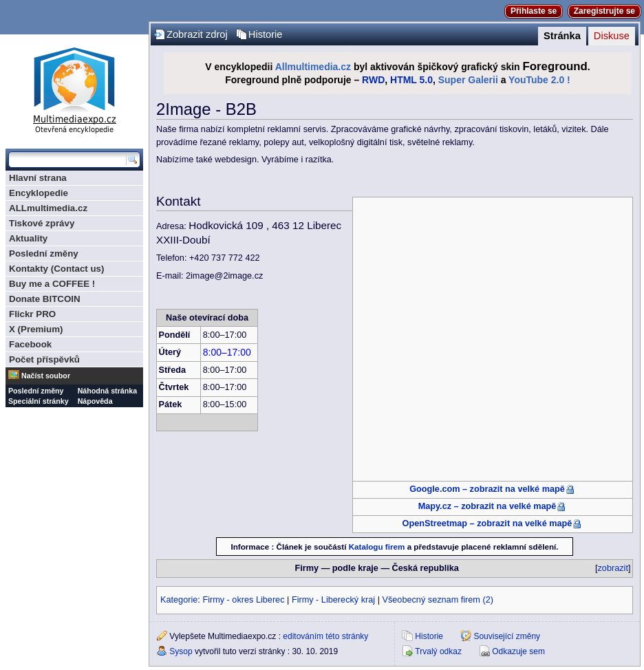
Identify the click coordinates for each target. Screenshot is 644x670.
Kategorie (179, 600)
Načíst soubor (46, 376)
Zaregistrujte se (604, 11)
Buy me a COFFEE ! (52, 284)
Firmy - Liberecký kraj (333, 600)
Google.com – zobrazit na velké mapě (487, 489)
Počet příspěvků (44, 359)
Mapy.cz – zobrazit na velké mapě (487, 506)
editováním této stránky (325, 636)
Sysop (181, 651)
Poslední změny (44, 253)
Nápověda (95, 401)
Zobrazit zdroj (197, 34)
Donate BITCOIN (45, 299)
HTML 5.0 (411, 80)
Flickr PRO (32, 314)
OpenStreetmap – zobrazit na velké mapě (487, 523)
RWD (373, 80)
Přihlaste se (534, 11)
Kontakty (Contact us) (56, 269)
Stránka (562, 36)
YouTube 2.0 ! (539, 80)
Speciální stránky (39, 401)
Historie (266, 34)
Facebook (30, 344)
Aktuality (28, 238)
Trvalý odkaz (438, 651)
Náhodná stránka (107, 391)
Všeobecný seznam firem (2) (438, 600)
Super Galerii (468, 80)
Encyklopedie (39, 193)
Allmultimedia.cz (313, 67)
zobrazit (613, 568)
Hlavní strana (38, 178)
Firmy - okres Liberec (243, 600)
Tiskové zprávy (42, 223)
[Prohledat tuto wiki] (67, 160)
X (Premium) (36, 329)
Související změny (507, 636)
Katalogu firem (377, 547)
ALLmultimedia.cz (48, 208)
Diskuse (612, 36)
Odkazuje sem (518, 651)
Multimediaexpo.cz (74, 88)
